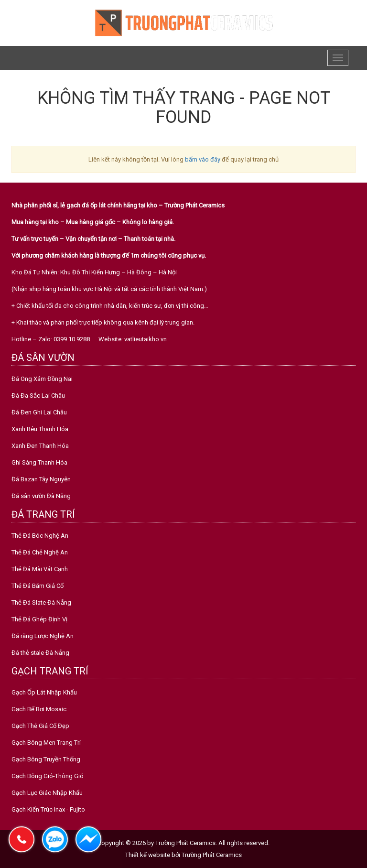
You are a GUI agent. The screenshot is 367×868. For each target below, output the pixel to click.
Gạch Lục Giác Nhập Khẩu (47, 793)
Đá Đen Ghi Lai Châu (39, 412)
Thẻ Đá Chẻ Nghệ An (40, 552)
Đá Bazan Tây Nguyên (41, 479)
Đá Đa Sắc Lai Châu (38, 396)
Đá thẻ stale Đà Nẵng (40, 653)
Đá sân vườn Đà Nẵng (41, 496)
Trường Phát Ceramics (212, 855)
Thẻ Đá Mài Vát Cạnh (40, 569)
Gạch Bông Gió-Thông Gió (48, 776)
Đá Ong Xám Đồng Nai (42, 379)
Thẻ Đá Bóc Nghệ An (40, 536)
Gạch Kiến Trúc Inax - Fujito (48, 809)
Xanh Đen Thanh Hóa (40, 446)
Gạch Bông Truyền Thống (46, 759)
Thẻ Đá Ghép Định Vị (39, 619)
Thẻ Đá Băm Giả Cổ (38, 586)
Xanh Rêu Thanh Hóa (40, 429)
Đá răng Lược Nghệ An (43, 636)
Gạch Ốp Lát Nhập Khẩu (44, 692)
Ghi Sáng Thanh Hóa (39, 462)
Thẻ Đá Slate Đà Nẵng (41, 602)
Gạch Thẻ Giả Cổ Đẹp (40, 726)
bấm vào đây (203, 159)
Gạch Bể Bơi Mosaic (39, 709)
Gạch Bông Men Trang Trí (46, 743)
